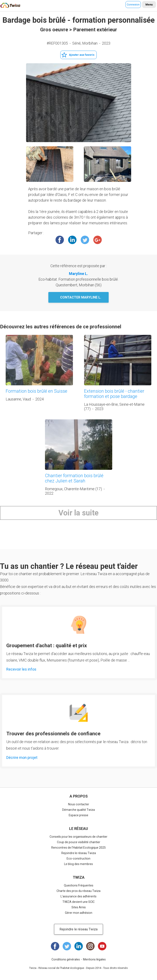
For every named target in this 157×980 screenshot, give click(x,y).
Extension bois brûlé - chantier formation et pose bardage (114, 394)
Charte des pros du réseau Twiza (78, 891)
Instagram (90, 946)
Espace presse (78, 815)
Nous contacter (79, 804)
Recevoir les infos (21, 669)
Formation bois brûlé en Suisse (36, 391)
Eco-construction (78, 858)
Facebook (60, 240)
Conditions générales (66, 959)
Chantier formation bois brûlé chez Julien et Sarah (74, 478)
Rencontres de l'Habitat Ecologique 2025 (78, 848)
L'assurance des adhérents (78, 896)
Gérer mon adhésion (79, 913)
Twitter (85, 240)
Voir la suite (78, 513)
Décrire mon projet (22, 757)
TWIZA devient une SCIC (78, 902)
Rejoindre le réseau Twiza (79, 853)
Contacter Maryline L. (81, 297)
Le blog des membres (78, 864)
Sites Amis (79, 907)
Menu (149, 5)
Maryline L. (78, 274)
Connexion (133, 5)
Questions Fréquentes (79, 885)
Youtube (102, 946)
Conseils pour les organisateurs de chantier (78, 837)
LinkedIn (72, 240)
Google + (98, 240)
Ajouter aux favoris (82, 55)
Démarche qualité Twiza (78, 810)
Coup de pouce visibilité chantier (79, 842)
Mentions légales (94, 959)
